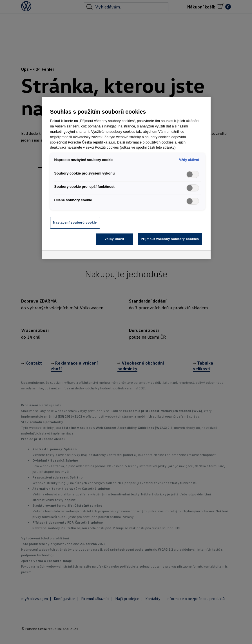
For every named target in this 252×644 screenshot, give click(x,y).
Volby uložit (114, 239)
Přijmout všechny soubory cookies (170, 239)
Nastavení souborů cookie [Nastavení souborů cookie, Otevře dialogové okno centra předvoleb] (75, 222)
